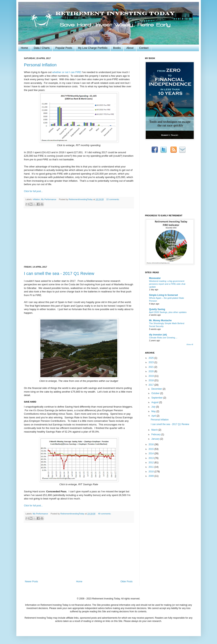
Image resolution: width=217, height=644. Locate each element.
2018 (151, 380)
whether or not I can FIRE (67, 72)
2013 (151, 458)
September (157, 398)
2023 (151, 362)
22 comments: (113, 199)
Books (117, 48)
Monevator (155, 278)
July (154, 407)
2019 (151, 376)
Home (25, 48)
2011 (151, 467)
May (154, 411)
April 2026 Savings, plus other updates (168, 312)
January (156, 439)
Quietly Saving (157, 309)
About (130, 48)
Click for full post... (33, 191)
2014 (151, 453)
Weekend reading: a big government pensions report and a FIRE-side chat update (167, 284)
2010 (151, 472)
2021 (151, 367)
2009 (151, 476)
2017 (151, 385)
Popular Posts (64, 48)
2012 (151, 463)
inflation (36, 199)
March (155, 430)
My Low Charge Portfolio (93, 48)
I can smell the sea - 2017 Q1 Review (59, 273)
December (157, 389)
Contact (144, 48)
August (155, 402)
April (154, 416)
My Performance (49, 199)
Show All (190, 344)
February (156, 434)
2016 (151, 444)
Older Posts (127, 582)
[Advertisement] (79, 237)
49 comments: (105, 514)
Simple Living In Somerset (164, 295)
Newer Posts (32, 582)
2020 (151, 371)
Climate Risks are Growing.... (163, 338)
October (156, 393)
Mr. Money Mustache (160, 320)
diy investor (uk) (158, 335)
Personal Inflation (40, 65)
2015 (151, 449)
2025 (151, 358)
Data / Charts (42, 48)
